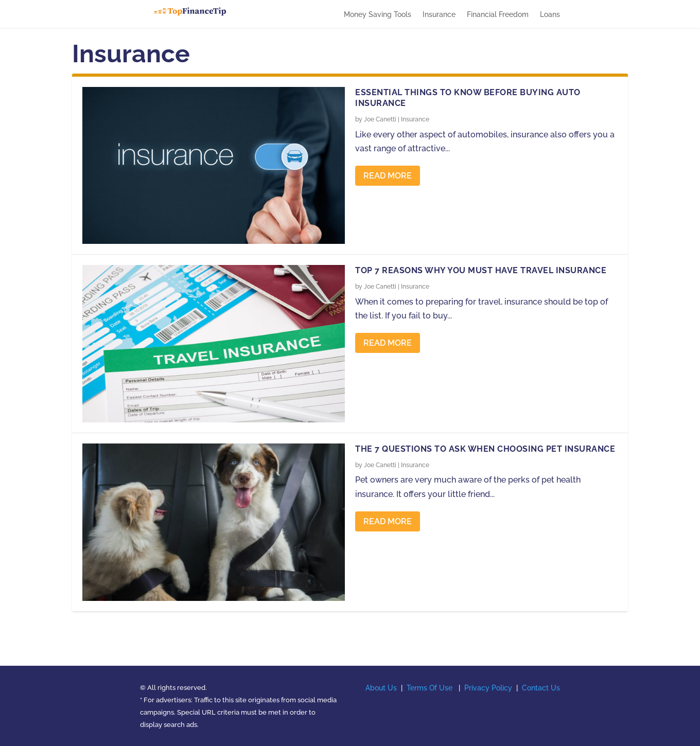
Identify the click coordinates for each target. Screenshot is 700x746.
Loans (550, 15)
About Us (381, 688)
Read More (388, 176)
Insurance (439, 15)
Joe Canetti (380, 119)
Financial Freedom (498, 15)
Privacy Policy (488, 688)
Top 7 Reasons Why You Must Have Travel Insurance (481, 270)
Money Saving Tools (378, 15)
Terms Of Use (430, 688)
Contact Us (541, 688)
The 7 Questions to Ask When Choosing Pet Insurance (485, 449)
